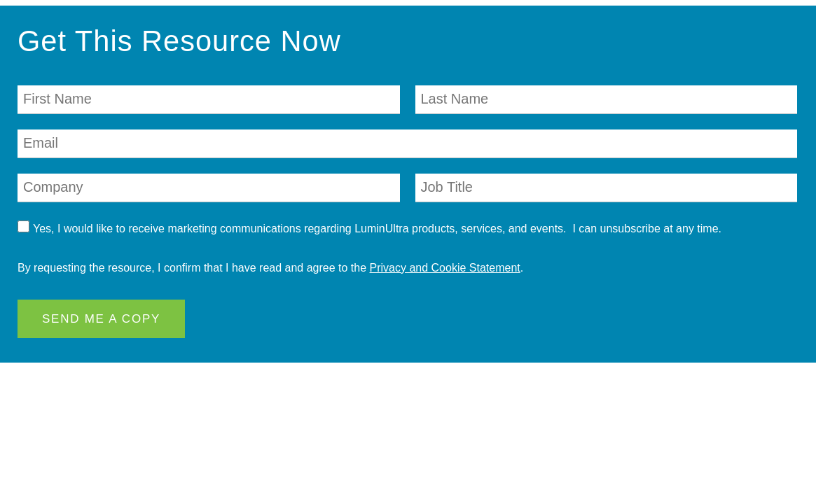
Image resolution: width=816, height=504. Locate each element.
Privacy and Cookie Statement (445, 268)
